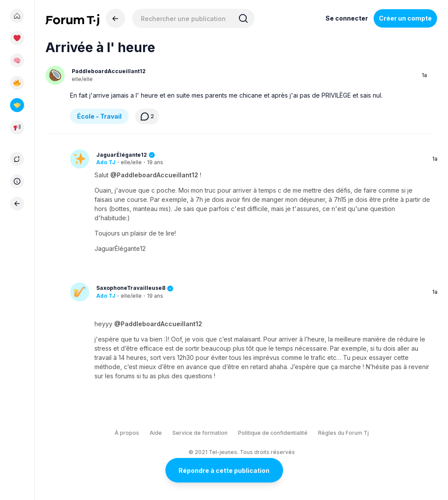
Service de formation (200, 433)
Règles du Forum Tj (343, 433)
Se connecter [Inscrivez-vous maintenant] (347, 18)
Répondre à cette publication (224, 470)
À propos (127, 433)
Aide (156, 433)
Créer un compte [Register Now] (405, 18)
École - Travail (99, 116)
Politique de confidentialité (273, 433)
